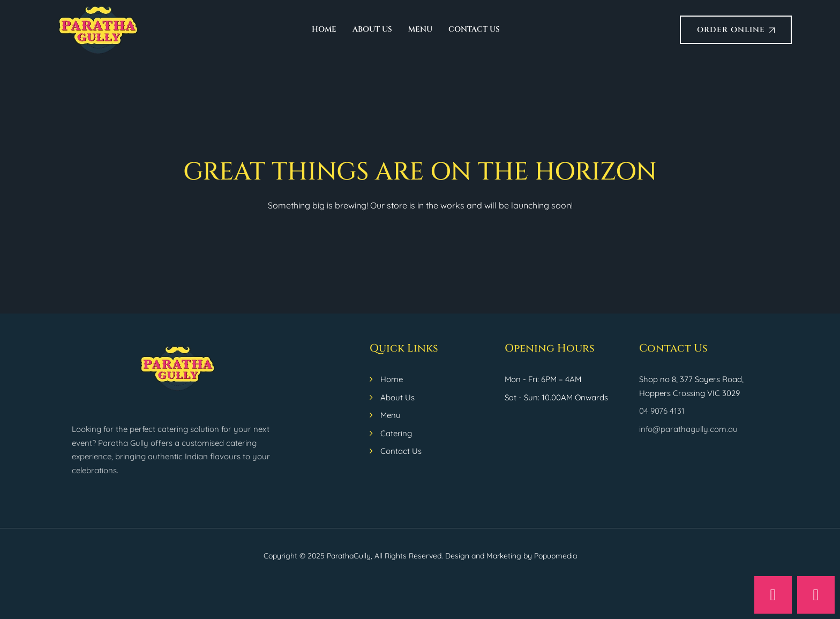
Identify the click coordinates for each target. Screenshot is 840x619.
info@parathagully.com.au (688, 429)
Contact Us (474, 29)
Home (324, 29)
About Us (372, 29)
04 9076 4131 (662, 411)
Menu (420, 29)
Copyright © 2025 (295, 556)
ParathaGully (349, 556)
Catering (396, 433)
